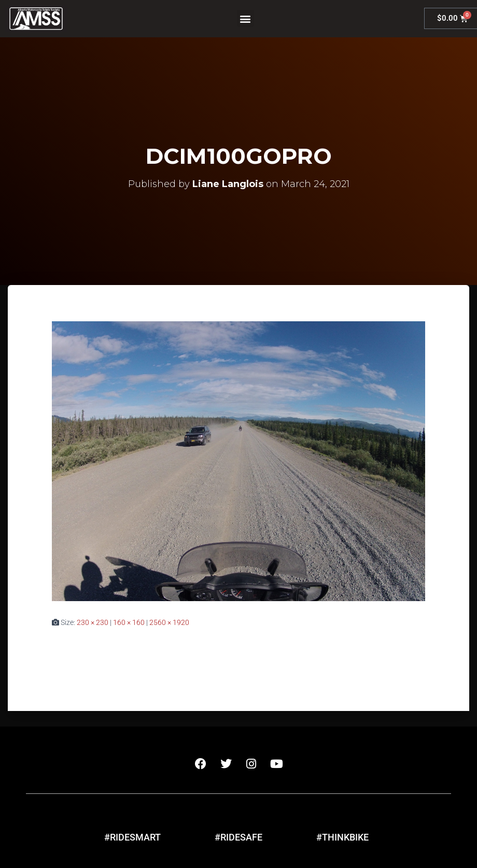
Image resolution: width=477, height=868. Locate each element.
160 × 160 (129, 622)
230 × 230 (93, 622)
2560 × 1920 (169, 622)
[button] (245, 18)
